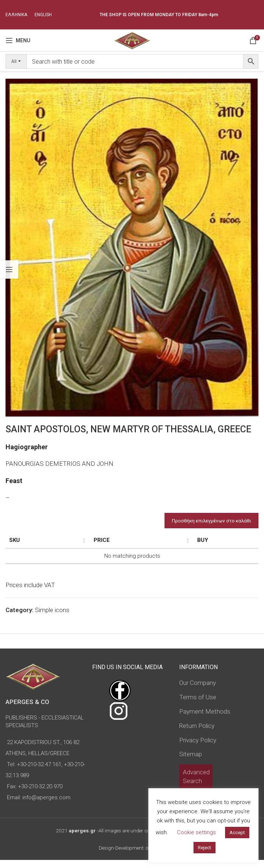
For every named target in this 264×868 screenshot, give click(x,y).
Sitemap (191, 762)
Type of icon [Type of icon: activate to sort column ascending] (136, 544)
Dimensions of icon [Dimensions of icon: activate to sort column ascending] (84, 544)
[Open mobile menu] (18, 40)
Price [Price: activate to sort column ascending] (175, 540)
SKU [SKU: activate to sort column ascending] (15, 540)
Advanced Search (196, 785)
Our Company (198, 691)
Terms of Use (198, 705)
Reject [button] (205, 848)
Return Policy (197, 734)
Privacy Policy (198, 748)
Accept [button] (237, 833)
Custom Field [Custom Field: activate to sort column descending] (226, 544)
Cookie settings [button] (196, 832)
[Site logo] (132, 40)
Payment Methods (205, 719)
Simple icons (52, 618)
